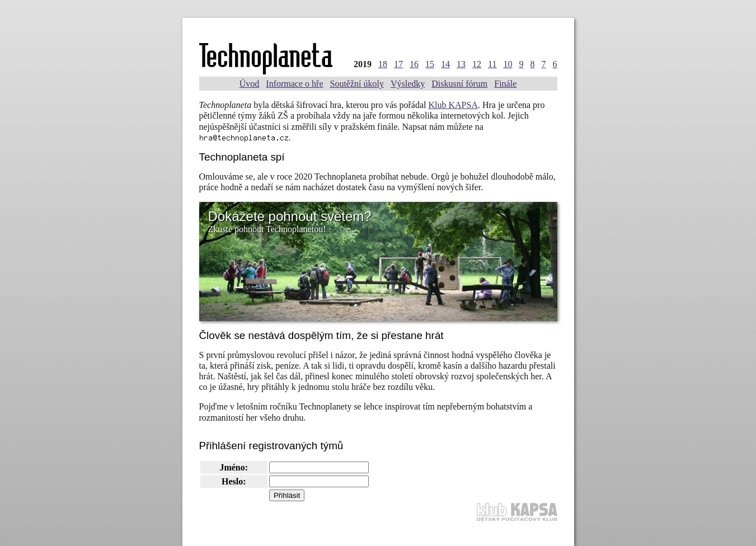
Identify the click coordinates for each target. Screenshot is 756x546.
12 (477, 64)
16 (414, 64)
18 (383, 64)
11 (492, 64)
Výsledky (408, 84)
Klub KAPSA (453, 105)
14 (445, 64)
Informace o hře (294, 84)
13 (461, 64)
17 (398, 64)
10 (508, 64)
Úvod (250, 84)
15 (430, 64)
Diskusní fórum (459, 84)
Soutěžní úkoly (356, 84)
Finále (505, 84)
